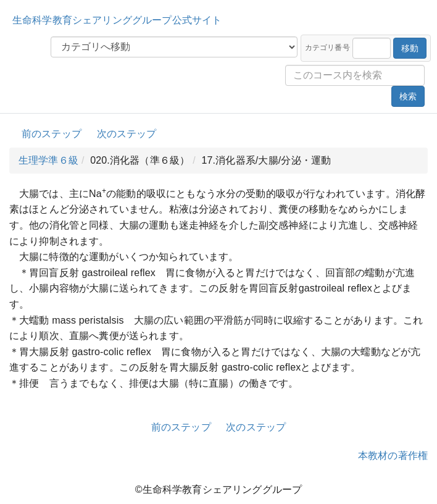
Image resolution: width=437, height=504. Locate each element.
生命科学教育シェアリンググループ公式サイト (117, 20)
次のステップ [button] (127, 134)
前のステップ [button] (52, 134)
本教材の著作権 (393, 456)
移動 (410, 48)
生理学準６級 (48, 160)
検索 (408, 96)
